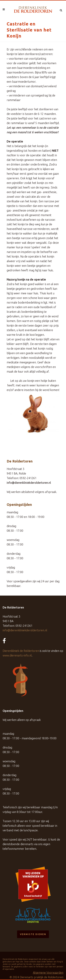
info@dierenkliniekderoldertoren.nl (29, 483)
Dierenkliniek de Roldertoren (21, 651)
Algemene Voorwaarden (48, 973)
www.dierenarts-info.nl (17, 655)
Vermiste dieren (33, 934)
